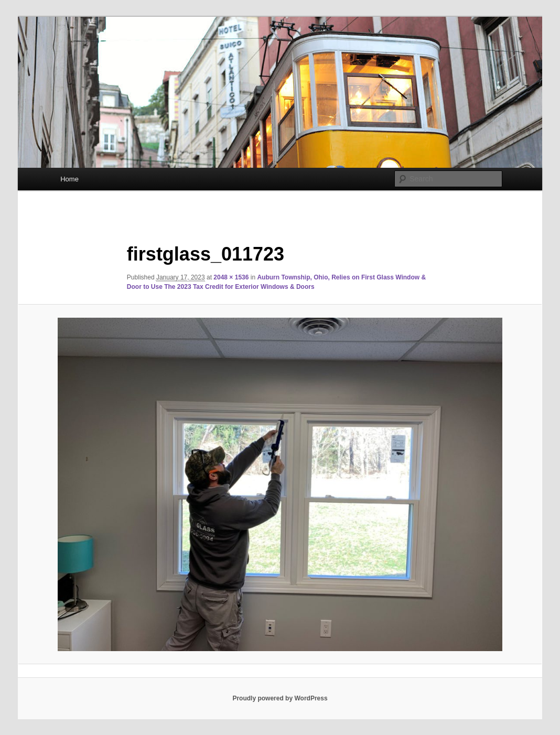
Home (69, 179)
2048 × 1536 (231, 277)
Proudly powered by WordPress (280, 698)
